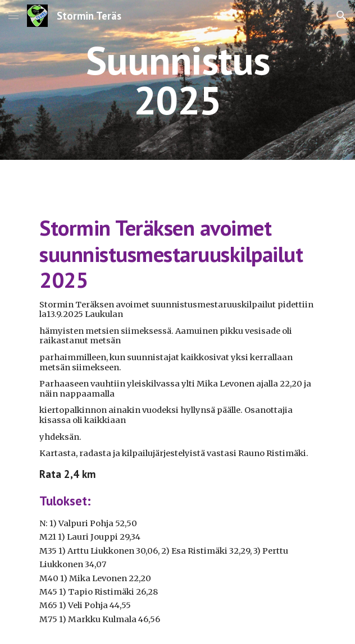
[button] (13, 15)
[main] (177, 80)
